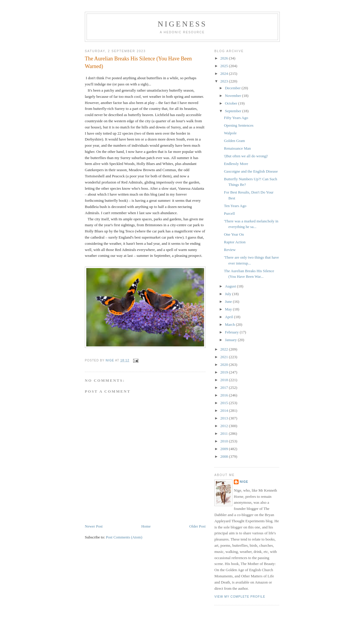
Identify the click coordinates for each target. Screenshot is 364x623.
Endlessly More (236, 164)
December (233, 88)
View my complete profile (240, 597)
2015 (225, 403)
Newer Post (94, 526)
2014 (225, 410)
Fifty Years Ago (236, 118)
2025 (225, 66)
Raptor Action (235, 242)
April (230, 317)
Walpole (230, 133)
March (230, 324)
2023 (225, 81)
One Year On (234, 234)
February (232, 332)
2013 (225, 418)
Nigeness (182, 24)
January (231, 340)
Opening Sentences (239, 125)
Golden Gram (234, 141)
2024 (225, 73)
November (234, 96)
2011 (225, 433)
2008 (225, 456)
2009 (225, 449)
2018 (225, 380)
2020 (225, 365)
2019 (225, 372)
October (232, 103)
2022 (225, 349)
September (234, 111)
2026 (225, 58)
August (231, 286)
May (229, 309)
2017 (225, 387)
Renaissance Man (237, 148)
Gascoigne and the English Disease (251, 171)
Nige (244, 482)
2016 (225, 395)
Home (146, 526)
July (229, 294)
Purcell (229, 213)
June (229, 301)
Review (230, 250)
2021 (225, 357)
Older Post (197, 526)
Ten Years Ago (235, 206)
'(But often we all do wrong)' (246, 156)
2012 (225, 426)
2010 (225, 441)
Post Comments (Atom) (124, 537)
